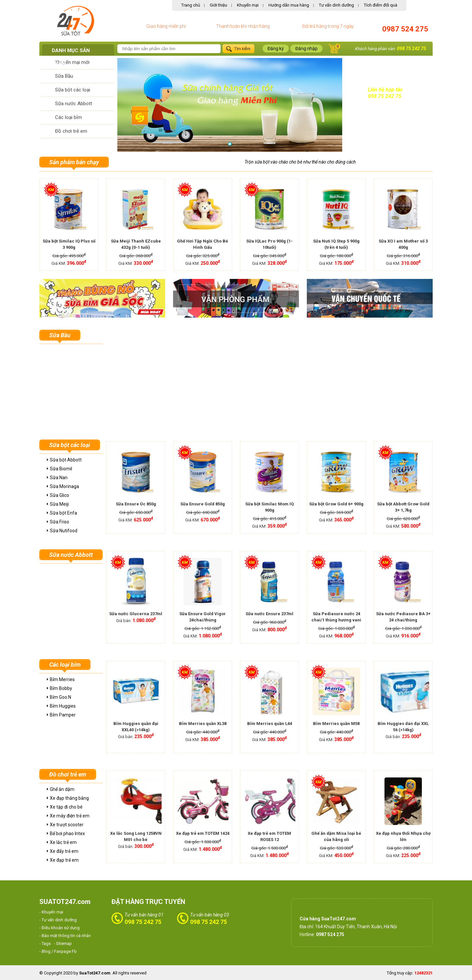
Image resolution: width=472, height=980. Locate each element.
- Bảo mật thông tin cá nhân (65, 936)
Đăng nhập (306, 49)
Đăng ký (276, 49)
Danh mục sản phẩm (71, 57)
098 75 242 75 (412, 49)
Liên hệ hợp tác (385, 90)
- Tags (45, 943)
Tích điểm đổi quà (381, 5)
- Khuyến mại (51, 912)
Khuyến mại (248, 5)
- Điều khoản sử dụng (59, 928)
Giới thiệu (218, 5)
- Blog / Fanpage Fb (58, 951)
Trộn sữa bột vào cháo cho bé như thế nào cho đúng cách (300, 162)
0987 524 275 (405, 29)
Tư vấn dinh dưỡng (336, 5)
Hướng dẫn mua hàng (289, 5)
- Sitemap (63, 943)
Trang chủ (191, 5)
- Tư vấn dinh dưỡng (58, 920)
